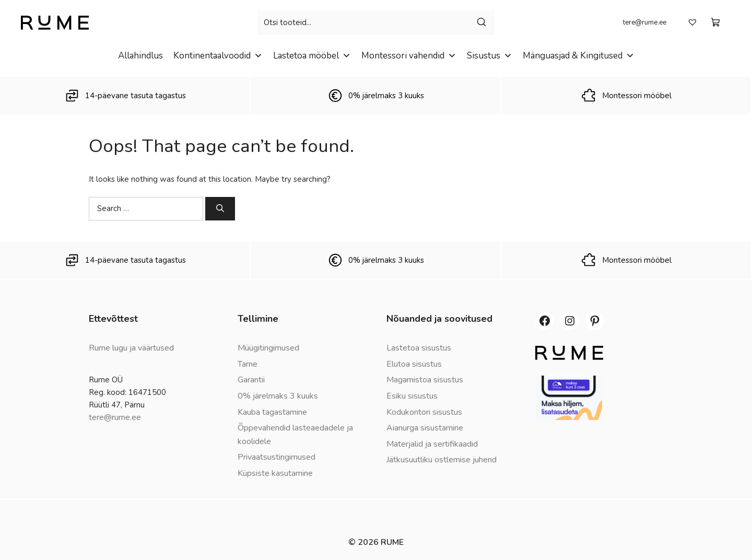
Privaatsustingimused (277, 457)
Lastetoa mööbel (312, 56)
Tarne (248, 364)
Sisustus (490, 56)
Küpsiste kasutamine (275, 473)
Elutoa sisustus (414, 364)
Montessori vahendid (409, 56)
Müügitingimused (268, 348)
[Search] (220, 209)
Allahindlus (140, 56)
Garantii (251, 380)
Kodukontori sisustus (424, 412)
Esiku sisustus (412, 396)
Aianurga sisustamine (425, 428)
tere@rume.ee (645, 22)
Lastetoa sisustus (419, 348)
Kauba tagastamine (272, 412)
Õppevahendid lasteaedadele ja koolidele (295, 435)
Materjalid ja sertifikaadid (432, 444)
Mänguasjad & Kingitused (579, 56)
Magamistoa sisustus (425, 380)
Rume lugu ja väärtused (131, 348)
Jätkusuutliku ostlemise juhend (442, 460)
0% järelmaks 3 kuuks (278, 396)
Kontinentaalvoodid (218, 56)
